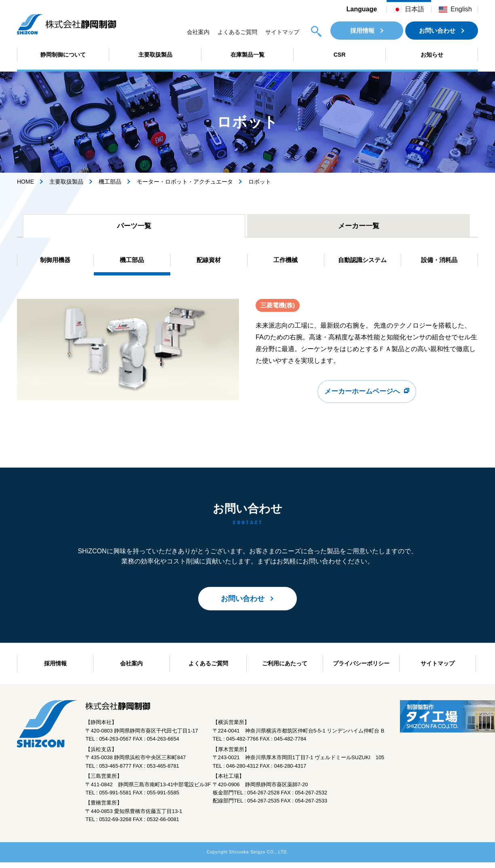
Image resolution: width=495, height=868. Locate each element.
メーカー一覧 (359, 227)
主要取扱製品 (155, 55)
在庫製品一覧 (247, 55)
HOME (25, 182)
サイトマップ (282, 32)
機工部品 (110, 182)
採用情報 (362, 31)
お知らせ (432, 55)
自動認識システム (362, 263)
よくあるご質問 (237, 32)
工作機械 (286, 263)
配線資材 (209, 263)
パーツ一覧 (134, 227)
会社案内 (198, 32)
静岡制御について (63, 55)
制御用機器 (55, 263)
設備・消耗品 (439, 263)
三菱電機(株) (279, 309)
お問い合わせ (437, 31)
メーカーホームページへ (362, 399)
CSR (340, 55)
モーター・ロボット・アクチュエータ (185, 182)
